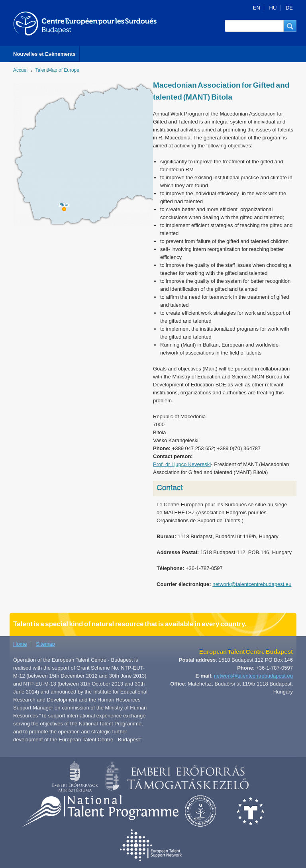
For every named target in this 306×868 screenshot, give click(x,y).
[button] (290, 26)
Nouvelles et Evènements (44, 54)
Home (20, 644)
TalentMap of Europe (57, 70)
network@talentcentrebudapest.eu (252, 584)
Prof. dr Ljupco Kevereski (182, 464)
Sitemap (45, 644)
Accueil (21, 70)
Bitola (64, 205)
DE (289, 8)
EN (257, 8)
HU (273, 8)
